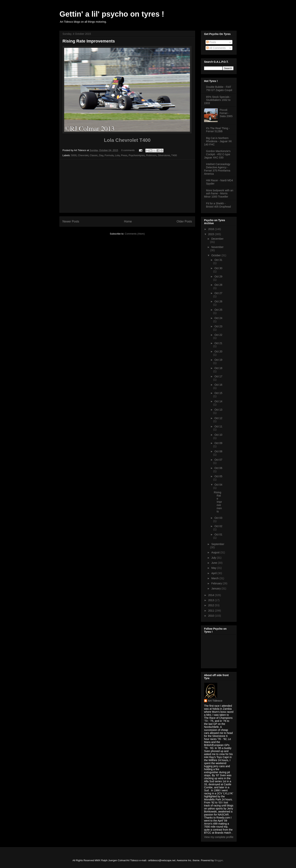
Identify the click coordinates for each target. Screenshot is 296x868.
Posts (211, 42)
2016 (212, 229)
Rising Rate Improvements (89, 41)
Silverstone (164, 155)
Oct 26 (218, 301)
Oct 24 (218, 318)
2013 (212, 600)
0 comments (128, 150)
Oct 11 (218, 426)
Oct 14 (218, 401)
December (217, 239)
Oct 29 (218, 276)
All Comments (216, 48)
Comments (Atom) (135, 234)
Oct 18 (218, 368)
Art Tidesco (215, 701)
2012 (212, 605)
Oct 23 (218, 326)
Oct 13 (218, 410)
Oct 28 (218, 285)
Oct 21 (218, 343)
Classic (94, 155)
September (218, 544)
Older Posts (184, 221)
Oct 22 (218, 335)
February (217, 583)
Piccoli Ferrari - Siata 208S (226, 113)
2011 (212, 611)
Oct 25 (218, 310)
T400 (174, 155)
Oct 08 (218, 451)
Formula (109, 155)
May (214, 568)
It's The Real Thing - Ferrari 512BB (218, 130)
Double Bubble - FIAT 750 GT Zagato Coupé (219, 88)
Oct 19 (218, 360)
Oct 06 (218, 468)
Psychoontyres (137, 155)
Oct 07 (218, 460)
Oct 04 (218, 485)
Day (101, 155)
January (216, 588)
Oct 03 (218, 518)
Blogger (219, 860)
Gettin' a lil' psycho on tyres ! (112, 14)
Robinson (151, 155)
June (214, 563)
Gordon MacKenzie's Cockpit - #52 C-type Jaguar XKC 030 (217, 154)
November (217, 247)
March (215, 578)
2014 (212, 595)
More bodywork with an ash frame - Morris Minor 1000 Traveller (219, 194)
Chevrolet (83, 155)
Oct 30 (218, 268)
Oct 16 (218, 385)
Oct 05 (218, 476)
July (214, 558)
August (216, 552)
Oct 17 (218, 376)
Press (124, 155)
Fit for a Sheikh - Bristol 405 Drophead (219, 205)
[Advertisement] (127, 186)
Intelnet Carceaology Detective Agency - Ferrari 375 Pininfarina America (217, 169)
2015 (212, 234)
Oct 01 (218, 534)
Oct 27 (218, 293)
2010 (212, 616)
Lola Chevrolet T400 (127, 140)
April (214, 573)
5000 (74, 155)
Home (128, 221)
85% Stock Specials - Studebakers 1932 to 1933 (218, 100)
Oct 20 (218, 351)
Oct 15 (218, 393)
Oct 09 (218, 443)
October (216, 255)
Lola (117, 155)
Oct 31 (218, 260)
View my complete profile (219, 837)
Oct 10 (218, 435)
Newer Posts (71, 221)
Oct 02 (218, 526)
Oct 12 (218, 418)
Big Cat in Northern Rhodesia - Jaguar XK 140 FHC (218, 141)
